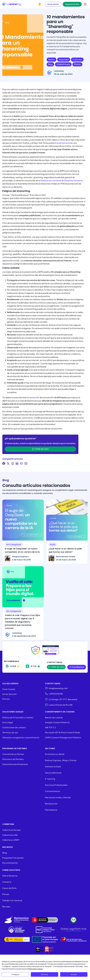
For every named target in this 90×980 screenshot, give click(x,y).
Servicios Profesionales (56, 785)
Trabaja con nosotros (12, 900)
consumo (77, 59)
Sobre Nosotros (10, 876)
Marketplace (51, 810)
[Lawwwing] (12, 4)
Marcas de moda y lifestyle (58, 797)
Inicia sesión (53, 4)
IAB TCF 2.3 (50, 727)
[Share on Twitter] (8, 464)
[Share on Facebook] (4, 464)
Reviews (6, 907)
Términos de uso (10, 732)
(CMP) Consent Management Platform (63, 737)
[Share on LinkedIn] (17, 464)
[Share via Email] (21, 464)
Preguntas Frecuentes (13, 858)
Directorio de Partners (13, 759)
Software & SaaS (53, 767)
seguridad (64, 59)
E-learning (50, 779)
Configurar (15, 974)
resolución (34, 397)
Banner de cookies (54, 717)
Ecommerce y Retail (55, 754)
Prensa (6, 894)
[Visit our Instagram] (26, 464)
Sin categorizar (14, 545)
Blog (5, 853)
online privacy (63, 64)
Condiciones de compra (14, 727)
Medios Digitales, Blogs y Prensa (61, 760)
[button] (77, 667)
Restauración (51, 804)
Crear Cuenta (9, 689)
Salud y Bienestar (53, 773)
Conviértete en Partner (13, 754)
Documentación (10, 863)
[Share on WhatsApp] (13, 464)
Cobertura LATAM (11, 840)
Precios (6, 699)
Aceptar (74, 974)
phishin (77, 64)
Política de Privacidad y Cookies (18, 717)
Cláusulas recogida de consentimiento (21, 737)
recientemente (63, 143)
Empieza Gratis (72, 4)
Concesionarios (52, 791)
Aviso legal (8, 723)
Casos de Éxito (9, 888)
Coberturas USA (10, 835)
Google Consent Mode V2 (57, 723)
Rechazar (44, 974)
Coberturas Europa (11, 830)
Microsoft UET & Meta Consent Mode (63, 732)
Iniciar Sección (9, 694)
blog (50, 64)
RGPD (53, 545)
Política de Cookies (35, 969)
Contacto (7, 882)
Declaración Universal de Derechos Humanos (62, 180)
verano (52, 59)
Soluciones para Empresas (15, 764)
